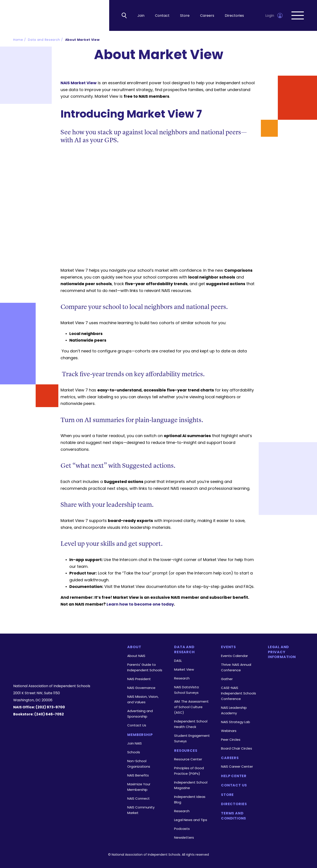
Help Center (234, 776)
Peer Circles (231, 740)
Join (141, 16)
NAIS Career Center (237, 766)
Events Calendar (234, 656)
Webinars (229, 731)
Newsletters (184, 837)
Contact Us (137, 725)
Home (18, 40)
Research (182, 678)
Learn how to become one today (140, 604)
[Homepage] (65, 652)
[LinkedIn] (66, 669)
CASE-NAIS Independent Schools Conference (239, 693)
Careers (207, 16)
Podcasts (182, 829)
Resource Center (188, 759)
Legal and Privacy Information (282, 652)
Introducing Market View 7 (131, 114)
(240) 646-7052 (49, 714)
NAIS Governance (141, 688)
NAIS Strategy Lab (236, 722)
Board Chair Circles (237, 748)
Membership (140, 735)
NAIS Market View (79, 83)
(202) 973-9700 (50, 707)
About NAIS (136, 656)
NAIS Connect (138, 798)
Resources (186, 751)
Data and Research (44, 40)
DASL (178, 661)
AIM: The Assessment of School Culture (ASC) (191, 707)
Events (229, 647)
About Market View (82, 40)
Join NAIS (135, 743)
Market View (184, 669)
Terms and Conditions (234, 816)
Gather (227, 679)
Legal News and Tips (191, 820)
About (134, 647)
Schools (134, 752)
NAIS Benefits (138, 775)
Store (185, 16)
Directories (234, 16)
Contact (162, 16)
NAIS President (139, 679)
